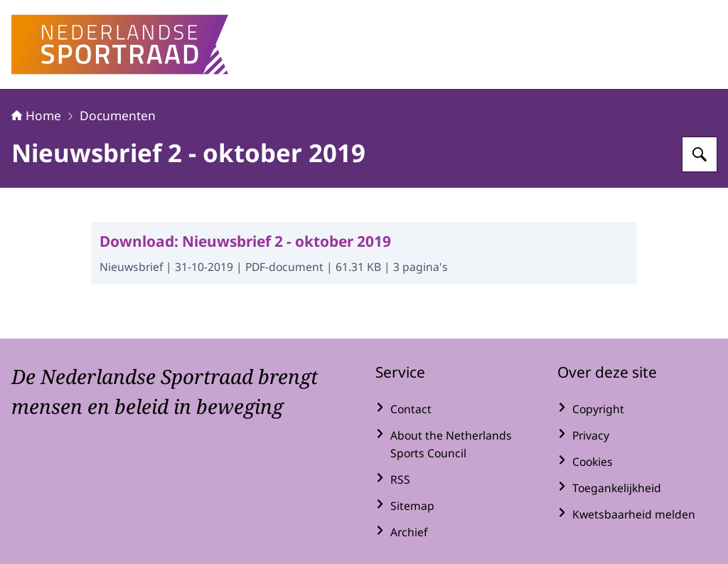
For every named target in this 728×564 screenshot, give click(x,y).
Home (36, 115)
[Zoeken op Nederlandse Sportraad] (700, 154)
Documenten (118, 115)
